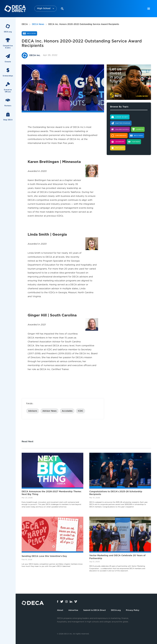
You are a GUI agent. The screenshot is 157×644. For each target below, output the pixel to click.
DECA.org (116, 610)
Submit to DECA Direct (95, 610)
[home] (15, 9)
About (60, 610)
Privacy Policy (133, 610)
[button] (46, 9)
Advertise (73, 610)
